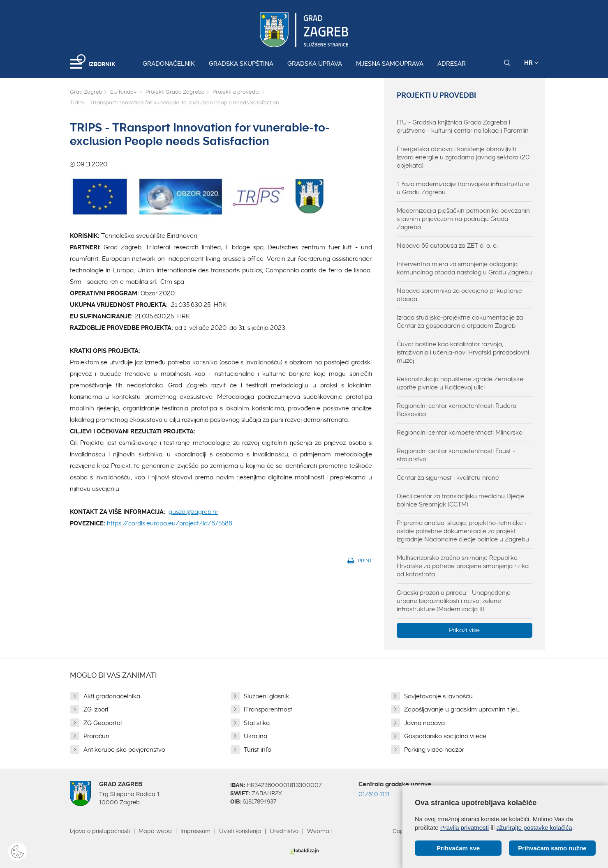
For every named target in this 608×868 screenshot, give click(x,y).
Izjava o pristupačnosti (100, 831)
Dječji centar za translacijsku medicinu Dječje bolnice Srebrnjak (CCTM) (460, 500)
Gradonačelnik (169, 64)
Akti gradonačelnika (112, 696)
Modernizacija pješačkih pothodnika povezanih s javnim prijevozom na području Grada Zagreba (463, 219)
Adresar (452, 64)
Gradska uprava (315, 64)
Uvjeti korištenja (240, 831)
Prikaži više (464, 630)
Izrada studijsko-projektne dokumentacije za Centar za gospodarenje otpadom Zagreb (460, 322)
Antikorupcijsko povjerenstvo (124, 750)
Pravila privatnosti (465, 828)
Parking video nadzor (434, 750)
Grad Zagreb (86, 92)
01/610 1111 (374, 794)
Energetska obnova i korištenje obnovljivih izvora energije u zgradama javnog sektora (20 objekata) (463, 157)
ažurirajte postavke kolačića (534, 828)
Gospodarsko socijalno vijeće (445, 736)
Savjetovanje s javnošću (438, 696)
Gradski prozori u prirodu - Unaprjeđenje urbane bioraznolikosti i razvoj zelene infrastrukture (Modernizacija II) (454, 601)
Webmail (319, 831)
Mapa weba (155, 831)
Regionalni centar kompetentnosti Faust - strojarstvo (456, 455)
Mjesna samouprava (390, 64)
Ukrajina (255, 736)
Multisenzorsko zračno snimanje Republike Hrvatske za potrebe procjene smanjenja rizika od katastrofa (463, 566)
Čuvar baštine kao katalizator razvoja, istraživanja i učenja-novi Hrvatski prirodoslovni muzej (463, 352)
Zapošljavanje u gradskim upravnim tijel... (462, 709)
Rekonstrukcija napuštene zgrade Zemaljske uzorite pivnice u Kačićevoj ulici (460, 383)
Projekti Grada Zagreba (175, 92)
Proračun (96, 736)
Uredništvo (284, 831)
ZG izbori (96, 709)
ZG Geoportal (103, 723)
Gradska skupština (241, 64)
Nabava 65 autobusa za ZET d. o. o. (447, 246)
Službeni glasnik (266, 696)
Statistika (257, 723)
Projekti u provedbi (236, 92)
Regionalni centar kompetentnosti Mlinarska (460, 433)
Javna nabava (424, 723)
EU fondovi (124, 92)
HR (531, 63)
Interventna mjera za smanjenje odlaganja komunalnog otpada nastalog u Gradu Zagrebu (464, 268)
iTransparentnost (268, 709)
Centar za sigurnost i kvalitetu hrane (448, 478)
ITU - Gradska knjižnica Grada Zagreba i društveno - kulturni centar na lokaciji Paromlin (463, 127)
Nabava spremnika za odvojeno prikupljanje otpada (459, 295)
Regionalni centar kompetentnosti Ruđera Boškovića (457, 410)
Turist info (258, 750)
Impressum (195, 831)
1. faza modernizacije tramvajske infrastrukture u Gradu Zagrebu (463, 188)
